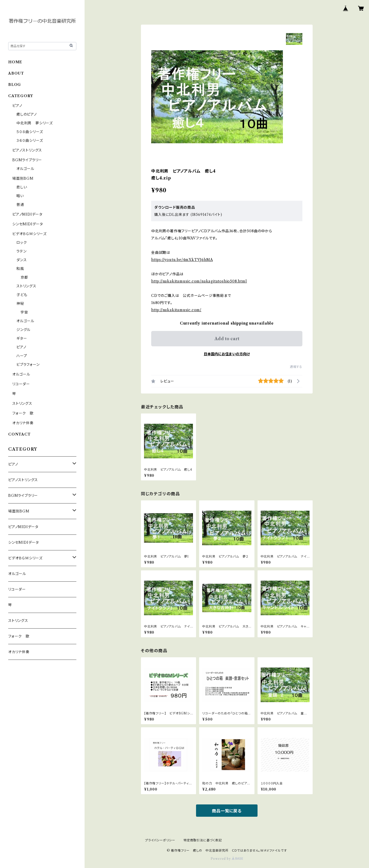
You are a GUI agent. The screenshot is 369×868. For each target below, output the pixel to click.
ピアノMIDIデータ (27, 214)
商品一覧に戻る (227, 811)
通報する (296, 367)
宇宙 (24, 312)
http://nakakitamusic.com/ (176, 310)
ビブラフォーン (28, 365)
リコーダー (21, 384)
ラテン (21, 251)
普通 (20, 205)
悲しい (22, 187)
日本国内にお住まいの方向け (227, 354)
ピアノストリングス (27, 150)
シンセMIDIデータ (28, 224)
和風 (20, 269)
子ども (22, 295)
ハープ (22, 356)
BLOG (15, 85)
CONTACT (19, 434)
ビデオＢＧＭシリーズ (29, 234)
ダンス (22, 260)
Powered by (227, 859)
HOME (15, 62)
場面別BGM (23, 178)
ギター (22, 338)
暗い (20, 196)
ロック (22, 243)
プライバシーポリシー (160, 840)
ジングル (23, 330)
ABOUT (16, 73)
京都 (24, 277)
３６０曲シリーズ (30, 140)
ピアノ (17, 106)
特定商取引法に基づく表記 (203, 840)
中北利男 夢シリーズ (35, 123)
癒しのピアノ (27, 114)
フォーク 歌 (23, 413)
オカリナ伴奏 (23, 423)
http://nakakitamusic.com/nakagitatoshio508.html (199, 281)
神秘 (20, 304)
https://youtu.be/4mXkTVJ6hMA (182, 260)
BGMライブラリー (27, 160)
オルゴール (25, 169)
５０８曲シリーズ (30, 132)
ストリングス (26, 286)
